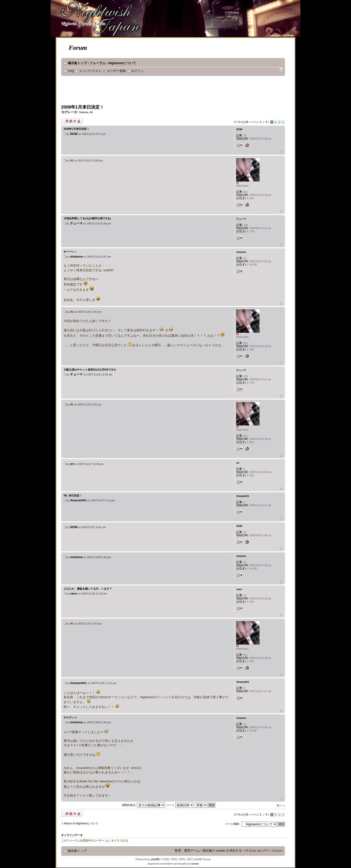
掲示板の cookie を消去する (222, 851)
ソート (180, 805)
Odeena (83, 112)
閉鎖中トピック (72, 121)
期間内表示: (144, 805)
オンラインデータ (72, 835)
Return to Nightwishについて (81, 823)
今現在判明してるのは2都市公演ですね (87, 218)
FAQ (71, 71)
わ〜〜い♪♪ (70, 252)
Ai (91, 112)
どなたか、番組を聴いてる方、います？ (88, 589)
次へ (279, 805)
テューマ (76, 223)
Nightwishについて (122, 63)
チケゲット (70, 717)
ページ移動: (233, 824)
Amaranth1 (78, 500)
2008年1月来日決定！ (83, 107)
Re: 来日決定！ (73, 495)
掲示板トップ (77, 63)
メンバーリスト (90, 71)
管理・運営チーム (187, 851)
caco (74, 593)
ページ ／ (259, 122)
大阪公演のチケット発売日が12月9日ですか (90, 370)
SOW (74, 134)
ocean (195, 864)
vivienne (76, 257)
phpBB (155, 859)
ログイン (137, 71)
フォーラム (98, 63)
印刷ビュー (281, 70)
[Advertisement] (150, 92)
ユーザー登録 (116, 71)
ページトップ (281, 152)
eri (72, 464)
